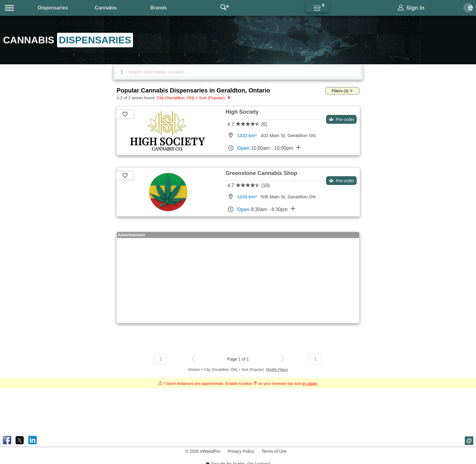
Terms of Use (274, 451)
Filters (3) (343, 91)
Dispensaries (53, 8)
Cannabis (106, 8)
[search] (122, 72)
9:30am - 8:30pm (261, 209)
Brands (159, 8)
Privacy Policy (241, 451)
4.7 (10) (249, 185)
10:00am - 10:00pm (264, 148)
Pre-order (341, 119)
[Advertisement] (238, 281)
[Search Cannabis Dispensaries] (238, 72)
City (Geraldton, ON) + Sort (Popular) (193, 98)
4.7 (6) (247, 124)
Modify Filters (277, 370)
